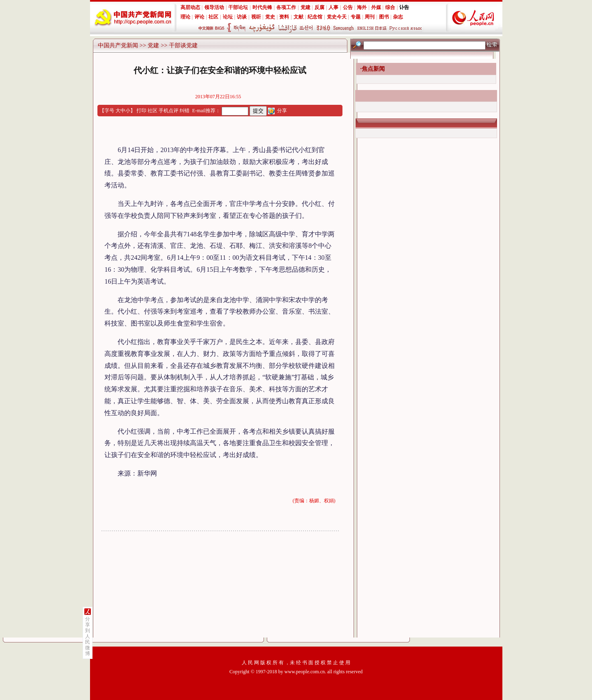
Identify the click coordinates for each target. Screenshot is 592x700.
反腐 (319, 7)
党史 (270, 17)
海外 (362, 7)
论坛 (228, 17)
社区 (213, 17)
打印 (141, 111)
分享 (282, 111)
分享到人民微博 (88, 636)
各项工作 (286, 7)
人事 (333, 7)
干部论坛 (238, 7)
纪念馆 (315, 17)
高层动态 (190, 7)
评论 (199, 17)
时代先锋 (262, 7)
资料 (284, 17)
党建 (305, 7)
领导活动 (214, 7)
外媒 (376, 7)
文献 (298, 17)
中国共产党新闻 (118, 45)
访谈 (242, 17)
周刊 (370, 17)
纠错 (185, 111)
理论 (185, 17)
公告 (348, 7)
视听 (256, 17)
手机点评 (169, 111)
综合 (390, 7)
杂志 (398, 17)
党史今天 (337, 17)
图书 (384, 17)
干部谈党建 (183, 45)
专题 (356, 17)
